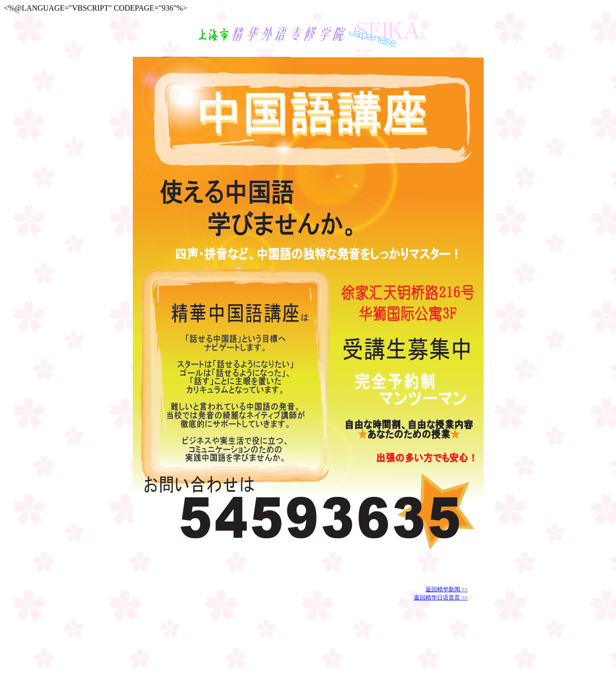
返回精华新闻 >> (447, 589)
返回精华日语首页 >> (441, 597)
